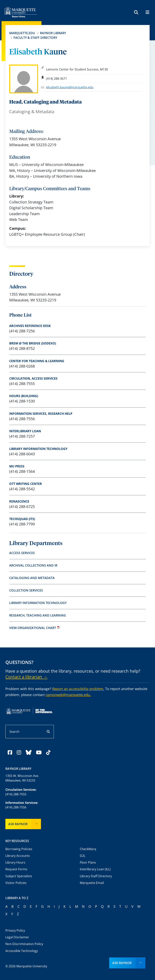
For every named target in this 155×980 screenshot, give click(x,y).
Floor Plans (88, 862)
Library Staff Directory (96, 876)
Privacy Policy (15, 930)
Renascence (19, 501)
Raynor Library (53, 33)
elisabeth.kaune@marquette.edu (70, 87)
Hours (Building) (24, 396)
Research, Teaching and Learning (38, 615)
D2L (83, 856)
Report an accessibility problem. (78, 689)
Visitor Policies (16, 883)
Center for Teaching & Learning (37, 361)
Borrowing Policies (19, 849)
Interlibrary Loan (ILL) (95, 869)
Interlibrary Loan (25, 431)
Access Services (22, 553)
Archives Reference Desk (30, 326)
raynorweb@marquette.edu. (68, 695)
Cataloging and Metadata (32, 578)
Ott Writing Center (26, 484)
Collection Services (26, 590)
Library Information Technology (38, 449)
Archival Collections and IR (33, 565)
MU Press (17, 466)
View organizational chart (35, 628)
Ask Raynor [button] (122, 963)
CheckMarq (88, 849)
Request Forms (16, 869)
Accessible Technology (22, 951)
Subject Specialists (19, 876)
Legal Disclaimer (17, 937)
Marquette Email (92, 883)
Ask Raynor (18, 824)
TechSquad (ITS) (22, 519)
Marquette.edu (22, 33)
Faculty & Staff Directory (35, 38)
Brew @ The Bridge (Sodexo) (33, 343)
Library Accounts (18, 856)
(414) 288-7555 (16, 794)
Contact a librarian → (26, 677)
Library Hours (15, 862)
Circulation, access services (33, 378)
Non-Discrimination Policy (24, 944)
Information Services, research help (41, 414)
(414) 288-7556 (16, 807)
